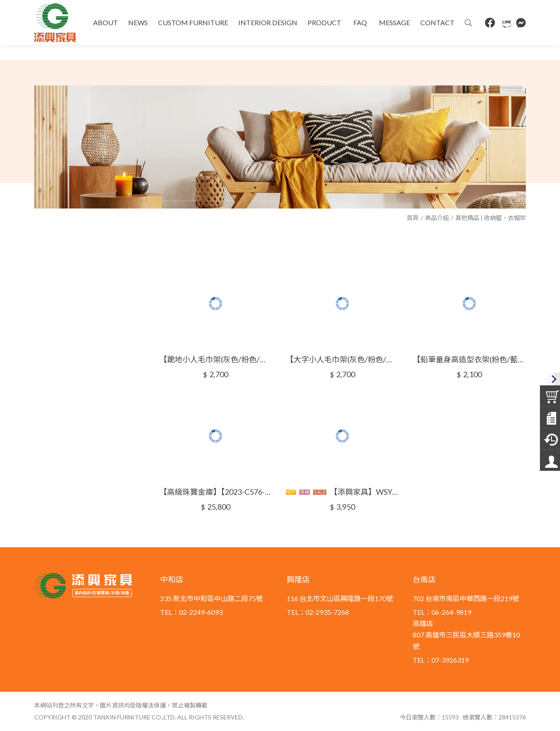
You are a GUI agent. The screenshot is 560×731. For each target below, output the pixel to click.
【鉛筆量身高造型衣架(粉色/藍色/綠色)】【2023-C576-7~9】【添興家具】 (469, 359)
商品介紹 (437, 218)
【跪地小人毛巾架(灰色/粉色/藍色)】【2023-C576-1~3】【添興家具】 (216, 359)
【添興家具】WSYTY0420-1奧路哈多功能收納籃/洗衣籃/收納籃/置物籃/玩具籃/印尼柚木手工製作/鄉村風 (342, 492)
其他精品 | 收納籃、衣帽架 (491, 218)
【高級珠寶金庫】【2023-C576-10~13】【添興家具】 (216, 492)
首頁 (413, 218)
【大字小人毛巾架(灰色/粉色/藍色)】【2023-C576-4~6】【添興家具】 (342, 359)
